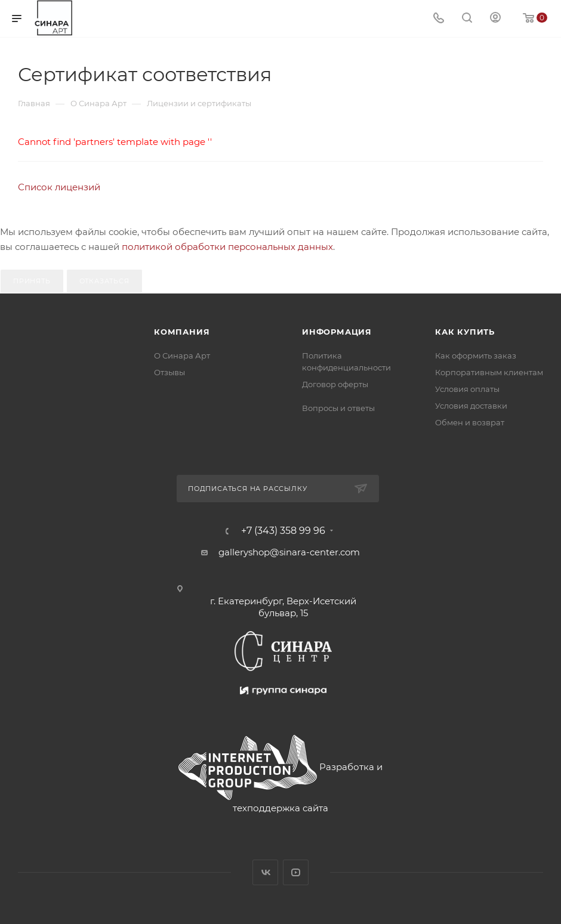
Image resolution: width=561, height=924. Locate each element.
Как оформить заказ (476, 356)
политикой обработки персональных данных (227, 247)
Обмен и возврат (470, 422)
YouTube (296, 872)
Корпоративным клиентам (489, 372)
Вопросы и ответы (338, 408)
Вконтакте (265, 872)
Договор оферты (335, 384)
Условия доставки (471, 406)
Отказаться (104, 281)
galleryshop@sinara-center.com (289, 552)
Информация (337, 332)
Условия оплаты (467, 389)
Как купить (465, 332)
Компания (182, 332)
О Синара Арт (182, 356)
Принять (32, 281)
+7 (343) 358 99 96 (283, 531)
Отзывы (169, 372)
